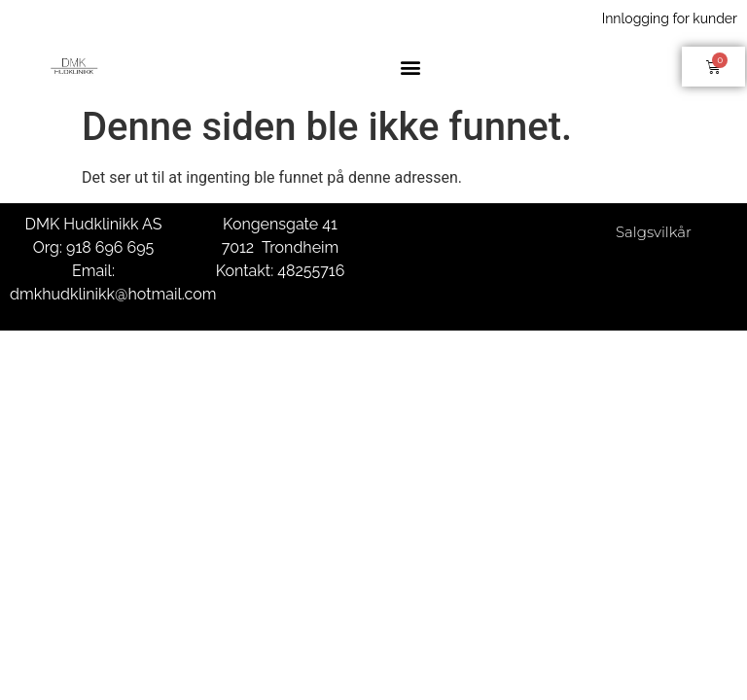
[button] (411, 67)
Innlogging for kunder (670, 18)
